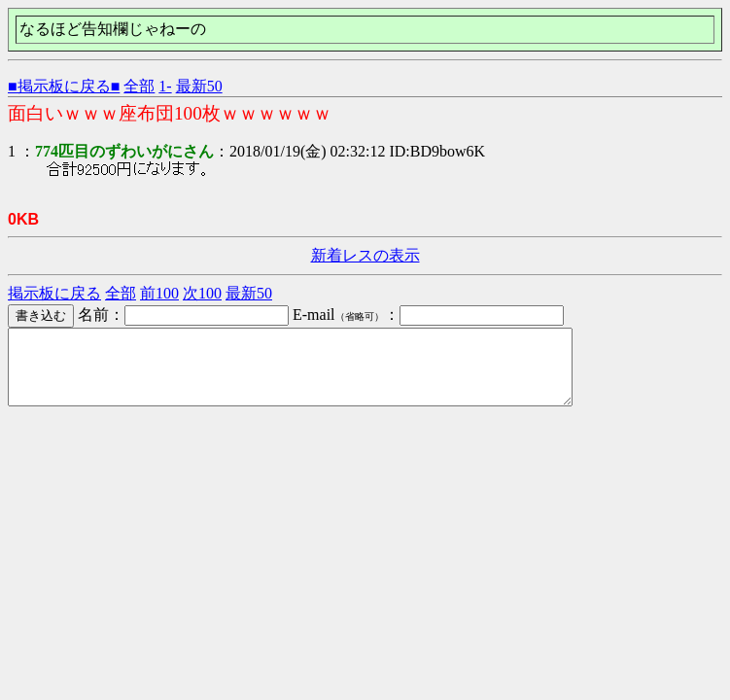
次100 (202, 293)
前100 (159, 293)
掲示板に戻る (54, 293)
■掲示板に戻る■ (64, 86)
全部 (139, 86)
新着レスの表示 (365, 255)
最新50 (199, 86)
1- (165, 86)
